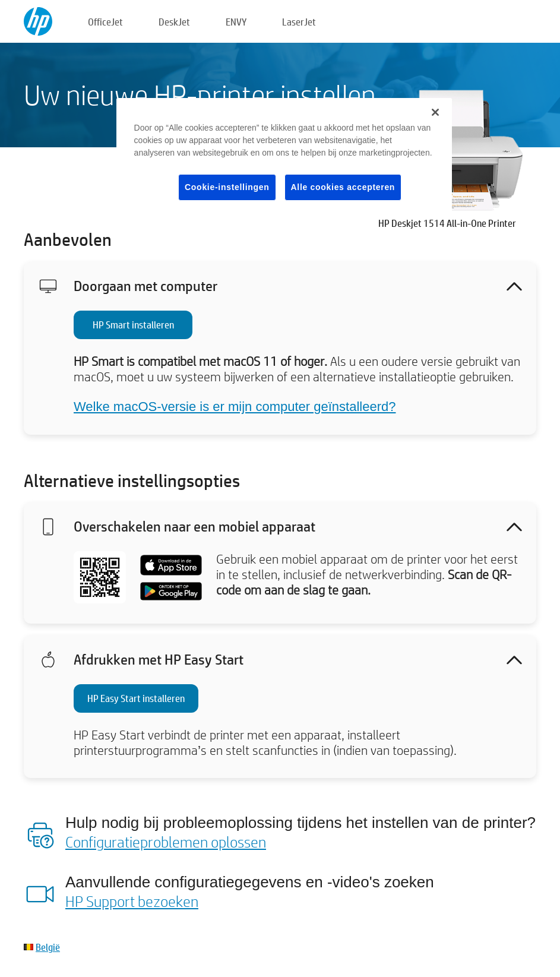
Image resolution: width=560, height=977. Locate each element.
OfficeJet (105, 22)
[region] (284, 159)
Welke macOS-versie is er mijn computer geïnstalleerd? (235, 407)
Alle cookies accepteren (343, 187)
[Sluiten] (435, 112)
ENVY (236, 22)
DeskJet (174, 22)
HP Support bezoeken (132, 901)
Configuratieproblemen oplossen (166, 842)
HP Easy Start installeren (136, 698)
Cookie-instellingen (227, 187)
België (48, 947)
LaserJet (299, 22)
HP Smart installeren (133, 325)
